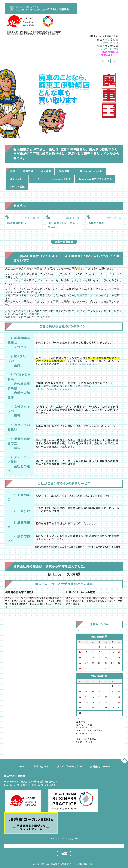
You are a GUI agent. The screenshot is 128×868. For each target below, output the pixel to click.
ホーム (21, 767)
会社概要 (46, 171)
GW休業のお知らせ (18, 223)
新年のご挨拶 (96, 223)
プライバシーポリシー (69, 767)
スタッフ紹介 (17, 179)
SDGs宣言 (64, 171)
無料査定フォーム (88, 295)
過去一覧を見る (64, 242)
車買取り (28, 171)
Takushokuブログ (61, 179)
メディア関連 (17, 187)
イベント (38, 179)
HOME (13, 171)
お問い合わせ (41, 767)
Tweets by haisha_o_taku (64, 838)
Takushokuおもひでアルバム (95, 179)
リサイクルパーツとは (90, 171)
